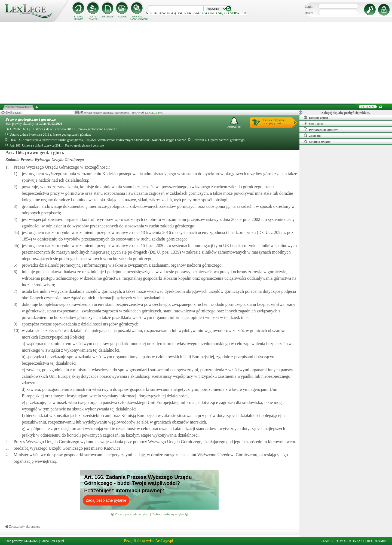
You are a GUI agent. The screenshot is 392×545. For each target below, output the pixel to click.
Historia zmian (316, 117)
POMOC (341, 541)
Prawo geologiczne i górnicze (31, 119)
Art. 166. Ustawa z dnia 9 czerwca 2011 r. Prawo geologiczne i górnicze (55, 145)
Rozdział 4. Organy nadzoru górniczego (216, 140)
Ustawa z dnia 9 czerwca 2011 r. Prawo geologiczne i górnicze (48, 135)
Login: (309, 7)
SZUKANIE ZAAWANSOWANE (137, 18)
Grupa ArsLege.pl (52, 541)
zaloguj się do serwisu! (224, 13)
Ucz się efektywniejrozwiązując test (273, 121)
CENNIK (122, 17)
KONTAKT (357, 541)
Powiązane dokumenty (321, 129)
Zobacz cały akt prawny (23, 526)
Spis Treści (313, 123)
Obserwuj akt (234, 123)
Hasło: (309, 13)
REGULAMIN (377, 541)
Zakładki (312, 135)
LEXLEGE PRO (154, 113)
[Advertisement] (196, 63)
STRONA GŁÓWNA (78, 18)
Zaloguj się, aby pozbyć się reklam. (346, 113)
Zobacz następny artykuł (170, 514)
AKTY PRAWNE (93, 18)
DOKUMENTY (108, 17)
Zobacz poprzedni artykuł (130, 514)
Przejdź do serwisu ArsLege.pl (148, 541)
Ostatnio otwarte (317, 141)
